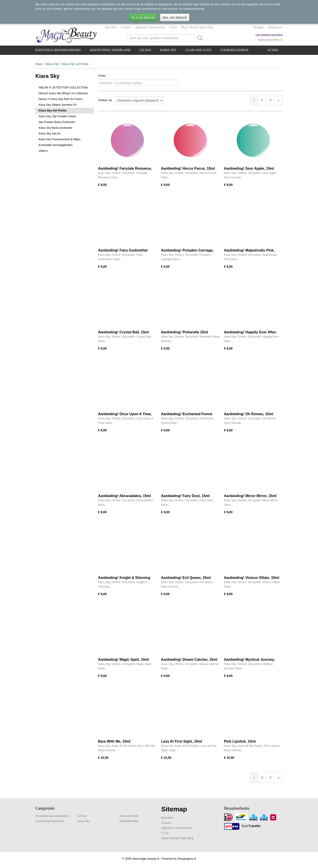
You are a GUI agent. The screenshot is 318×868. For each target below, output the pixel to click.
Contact (126, 27)
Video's (43, 151)
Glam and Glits (198, 50)
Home (39, 64)
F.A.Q (173, 27)
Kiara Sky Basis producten (55, 128)
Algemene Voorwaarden (150, 27)
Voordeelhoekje (234, 50)
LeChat (145, 50)
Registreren (276, 27)
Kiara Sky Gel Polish (75, 64)
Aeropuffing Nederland (110, 50)
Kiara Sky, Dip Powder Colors (57, 116)
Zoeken (199, 38)
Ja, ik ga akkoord (143, 17)
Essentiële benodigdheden (56, 145)
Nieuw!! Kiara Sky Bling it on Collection (63, 93)
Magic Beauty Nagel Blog (197, 27)
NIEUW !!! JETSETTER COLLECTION (63, 87)
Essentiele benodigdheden (58, 50)
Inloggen (259, 27)
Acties (273, 50)
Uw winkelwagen (269, 35)
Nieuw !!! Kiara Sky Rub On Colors (61, 99)
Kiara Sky (168, 50)
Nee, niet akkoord (175, 17)
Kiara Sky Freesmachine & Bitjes (60, 139)
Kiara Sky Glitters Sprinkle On (58, 105)
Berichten (111, 27)
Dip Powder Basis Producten (57, 122)
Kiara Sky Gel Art (50, 133)
